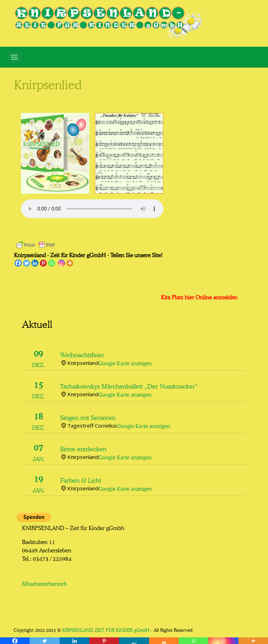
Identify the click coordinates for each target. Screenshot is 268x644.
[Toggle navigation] (14, 57)
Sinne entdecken (83, 448)
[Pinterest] (43, 263)
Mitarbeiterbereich (44, 583)
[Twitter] (27, 263)
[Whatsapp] (52, 263)
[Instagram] (61, 263)
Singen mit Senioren (88, 417)
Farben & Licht (81, 480)
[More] (70, 263)
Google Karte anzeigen (125, 363)
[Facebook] (18, 263)
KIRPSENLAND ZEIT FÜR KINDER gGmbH (106, 630)
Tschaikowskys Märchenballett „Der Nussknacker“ (129, 385)
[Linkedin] (35, 263)
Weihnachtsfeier (82, 354)
